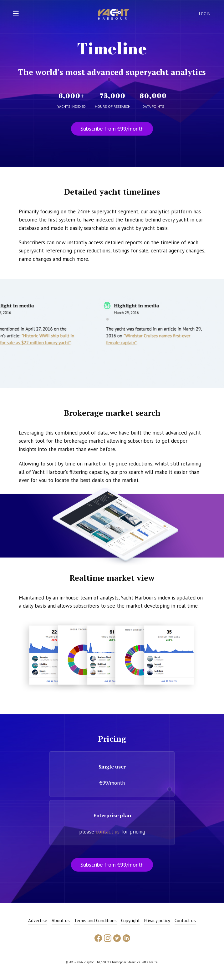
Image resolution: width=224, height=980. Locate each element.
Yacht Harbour (114, 15)
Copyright (130, 920)
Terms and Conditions (95, 920)
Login (205, 14)
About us (61, 920)
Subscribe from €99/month (112, 129)
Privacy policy (157, 920)
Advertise (38, 920)
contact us (108, 832)
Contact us (185, 920)
